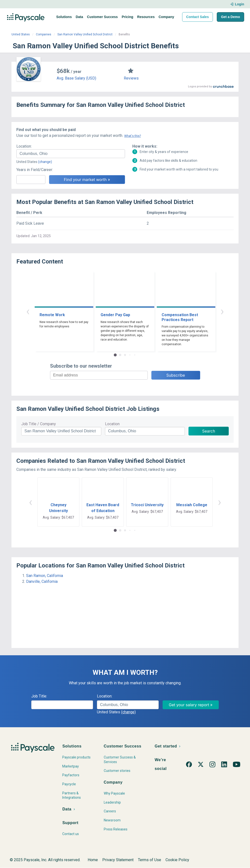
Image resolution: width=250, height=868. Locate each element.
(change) (45, 162)
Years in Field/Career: (35, 170)
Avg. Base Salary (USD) (76, 78)
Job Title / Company (39, 424)
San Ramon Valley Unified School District (85, 34)
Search (209, 431)
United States (21, 34)
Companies (44, 34)
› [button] (222, 311)
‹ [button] (28, 311)
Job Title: (39, 696)
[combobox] (71, 154)
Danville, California (42, 581)
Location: (24, 146)
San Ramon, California (45, 576)
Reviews (131, 78)
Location (112, 424)
